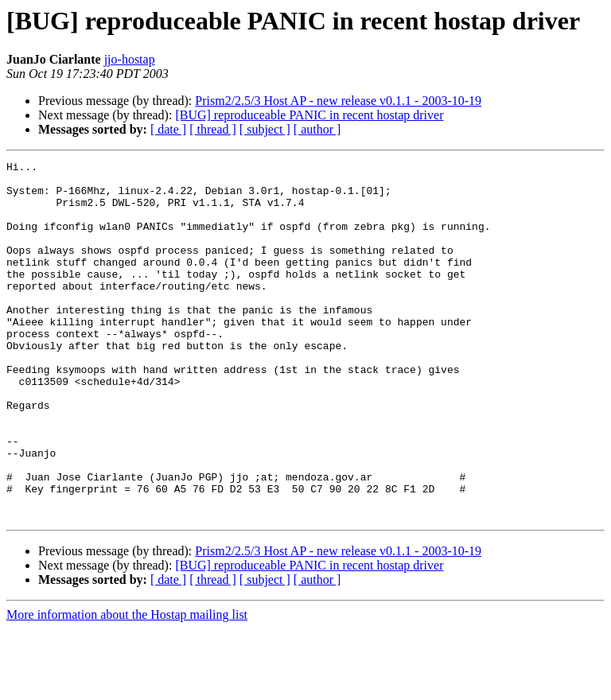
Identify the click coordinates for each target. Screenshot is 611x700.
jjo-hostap (130, 59)
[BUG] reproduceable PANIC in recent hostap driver (309, 115)
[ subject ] (265, 129)
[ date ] (168, 129)
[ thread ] (213, 129)
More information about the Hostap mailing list (127, 686)
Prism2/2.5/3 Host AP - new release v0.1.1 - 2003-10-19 (338, 101)
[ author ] (317, 129)
